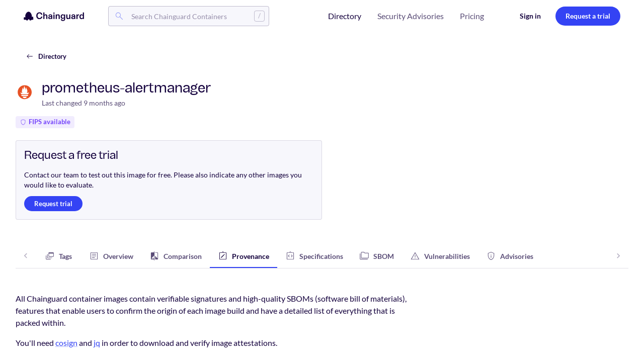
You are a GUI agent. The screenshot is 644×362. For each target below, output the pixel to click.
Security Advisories (411, 16)
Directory (345, 16)
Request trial (53, 204)
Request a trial (588, 16)
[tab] (58, 256)
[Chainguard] (54, 16)
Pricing (472, 16)
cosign (66, 343)
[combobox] (189, 16)
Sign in (530, 16)
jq (97, 343)
